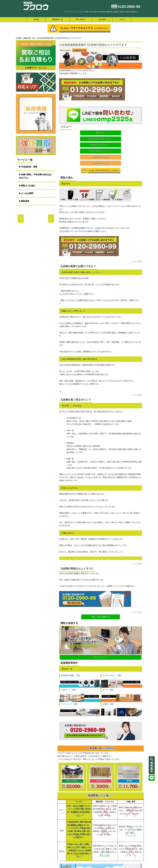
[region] (36, 219)
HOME (36, 19)
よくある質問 (27, 193)
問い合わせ (81, 19)
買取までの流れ (28, 186)
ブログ (122, 19)
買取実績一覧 (58, 19)
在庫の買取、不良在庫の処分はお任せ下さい (35, 176)
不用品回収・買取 (29, 167)
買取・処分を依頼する (101, 599)
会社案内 (102, 19)
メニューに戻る (137, 243)
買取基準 (25, 201)
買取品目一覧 (80, 50)
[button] (21, 219)
